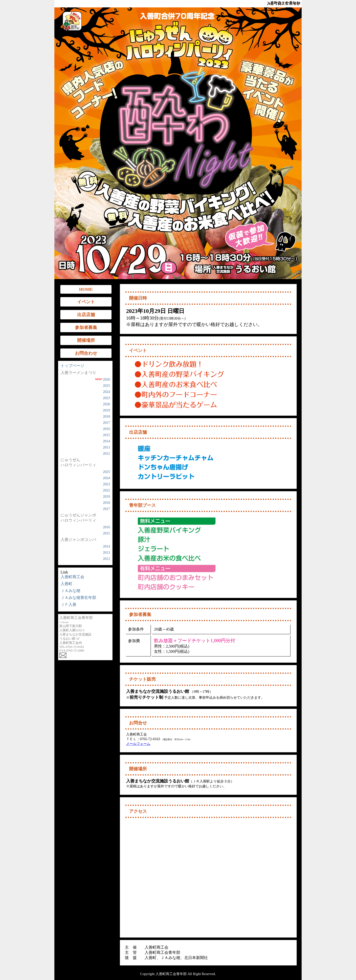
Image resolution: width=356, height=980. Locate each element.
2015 (106, 435)
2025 (106, 386)
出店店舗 (86, 315)
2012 (106, 453)
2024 (106, 392)
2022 (106, 490)
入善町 (67, 584)
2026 (102, 379)
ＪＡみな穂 (70, 591)
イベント (86, 302)
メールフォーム (138, 744)
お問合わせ (86, 353)
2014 (106, 441)
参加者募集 (86, 327)
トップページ (72, 366)
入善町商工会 (72, 577)
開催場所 (86, 340)
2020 (106, 404)
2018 (106, 416)
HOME (86, 289)
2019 (106, 410)
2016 (106, 429)
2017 (106, 423)
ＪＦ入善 (68, 604)
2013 (106, 447)
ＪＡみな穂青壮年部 (78, 598)
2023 (106, 398)
